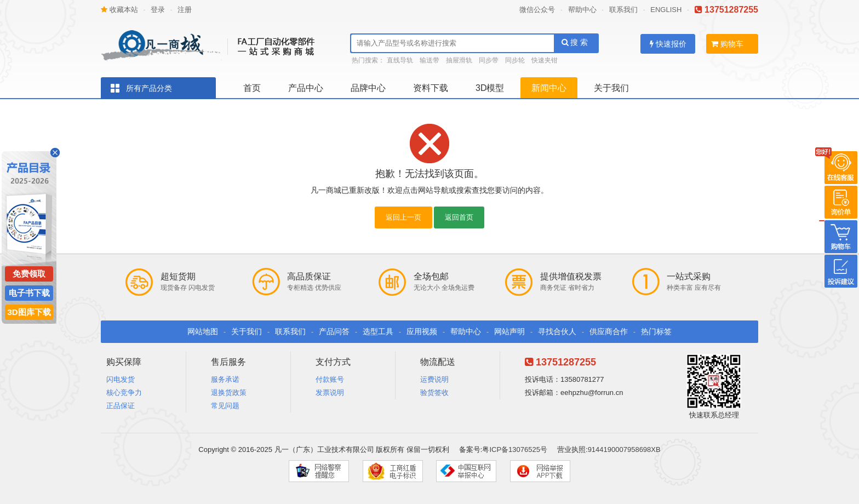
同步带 (489, 60)
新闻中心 (549, 88)
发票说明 (330, 393)
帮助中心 (582, 10)
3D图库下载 (29, 312)
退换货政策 (229, 393)
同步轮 (515, 60)
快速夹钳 (545, 60)
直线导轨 (400, 60)
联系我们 (623, 10)
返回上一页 (403, 217)
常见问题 (225, 406)
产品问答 (334, 331)
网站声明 (509, 331)
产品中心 (306, 88)
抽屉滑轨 (459, 60)
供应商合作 (609, 331)
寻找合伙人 (557, 331)
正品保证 (121, 406)
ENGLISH (666, 10)
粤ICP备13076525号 (515, 449)
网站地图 (203, 331)
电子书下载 (29, 293)
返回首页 (459, 217)
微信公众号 (537, 10)
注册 (185, 10)
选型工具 (378, 331)
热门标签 (656, 331)
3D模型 (490, 88)
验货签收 (434, 393)
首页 (252, 88)
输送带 (429, 60)
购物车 (727, 44)
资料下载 (431, 88)
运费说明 (434, 379)
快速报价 (668, 44)
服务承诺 (225, 379)
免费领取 (29, 274)
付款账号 (330, 379)
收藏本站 (119, 10)
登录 (158, 10)
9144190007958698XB (624, 449)
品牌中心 (368, 88)
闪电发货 (121, 379)
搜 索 (575, 42)
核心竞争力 (124, 393)
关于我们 (611, 88)
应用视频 (422, 331)
